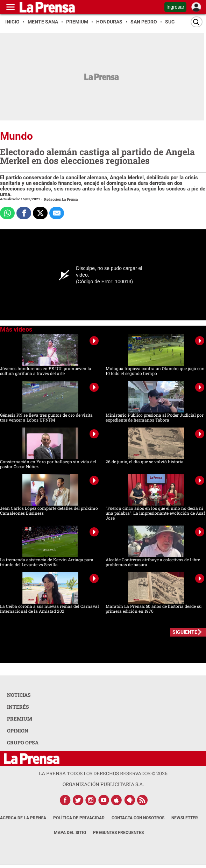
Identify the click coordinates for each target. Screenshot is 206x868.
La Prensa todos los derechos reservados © (103, 773)
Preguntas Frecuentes (118, 833)
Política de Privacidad (79, 818)
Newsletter (185, 818)
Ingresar (175, 7)
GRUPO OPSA (23, 742)
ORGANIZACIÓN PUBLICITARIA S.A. (103, 784)
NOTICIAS (19, 695)
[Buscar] (197, 22)
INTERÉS (18, 707)
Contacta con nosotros (138, 818)
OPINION (18, 731)
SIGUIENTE (185, 632)
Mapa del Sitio (70, 833)
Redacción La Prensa (61, 199)
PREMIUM (20, 719)
